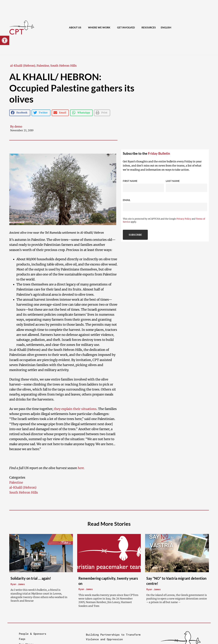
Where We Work (100, 28)
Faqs (22, 639)
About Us (76, 28)
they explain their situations (75, 409)
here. (81, 468)
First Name (130, 181)
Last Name (173, 181)
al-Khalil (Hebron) (23, 66)
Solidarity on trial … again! (31, 578)
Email (127, 200)
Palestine (43, 66)
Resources (149, 27)
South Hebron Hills (63, 66)
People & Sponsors (33, 634)
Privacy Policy (184, 219)
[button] (5, 40)
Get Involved (127, 28)
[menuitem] (166, 28)
